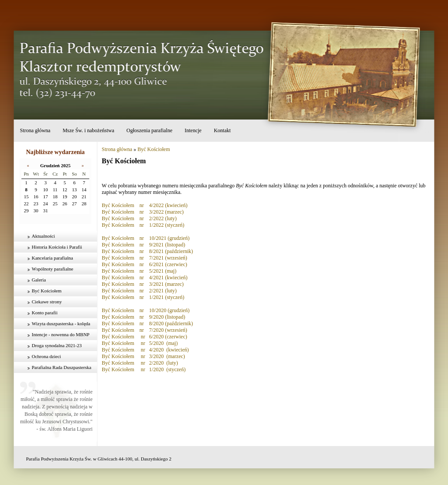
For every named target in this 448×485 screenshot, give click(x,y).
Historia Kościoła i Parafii (57, 247)
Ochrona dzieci (47, 356)
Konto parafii (45, 313)
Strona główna (35, 130)
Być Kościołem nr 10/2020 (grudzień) (146, 310)
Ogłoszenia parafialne (149, 130)
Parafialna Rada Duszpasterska (62, 367)
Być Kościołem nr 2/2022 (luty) (139, 218)
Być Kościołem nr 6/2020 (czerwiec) (145, 337)
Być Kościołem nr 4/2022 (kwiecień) (145, 205)
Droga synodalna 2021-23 (57, 345)
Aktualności (44, 236)
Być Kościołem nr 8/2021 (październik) (148, 251)
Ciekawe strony (47, 302)
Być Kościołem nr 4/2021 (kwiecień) (145, 278)
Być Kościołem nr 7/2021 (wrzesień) (145, 258)
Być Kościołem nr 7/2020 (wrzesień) (145, 330)
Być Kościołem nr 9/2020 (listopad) (144, 317)
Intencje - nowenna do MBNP (61, 334)
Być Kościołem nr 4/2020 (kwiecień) (145, 350)
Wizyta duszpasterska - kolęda (61, 323)
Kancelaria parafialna (52, 258)
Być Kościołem (47, 291)
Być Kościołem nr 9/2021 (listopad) (144, 245)
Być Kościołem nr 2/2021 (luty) (139, 291)
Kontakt (222, 130)
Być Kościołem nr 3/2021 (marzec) (143, 284)
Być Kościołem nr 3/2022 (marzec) (143, 212)
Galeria (39, 280)
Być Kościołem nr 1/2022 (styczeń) (143, 225)
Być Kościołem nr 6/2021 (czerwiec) (145, 264)
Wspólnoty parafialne (53, 269)
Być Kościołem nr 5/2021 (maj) (139, 271)
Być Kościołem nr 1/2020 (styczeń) (144, 369)
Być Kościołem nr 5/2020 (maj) (140, 343)
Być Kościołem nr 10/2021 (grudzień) (146, 238)
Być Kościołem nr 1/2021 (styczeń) (143, 297)
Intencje (193, 130)
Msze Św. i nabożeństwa (88, 130)
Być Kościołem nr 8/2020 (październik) (148, 323)
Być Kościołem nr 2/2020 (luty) (140, 363)
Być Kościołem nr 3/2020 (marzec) (143, 356)
